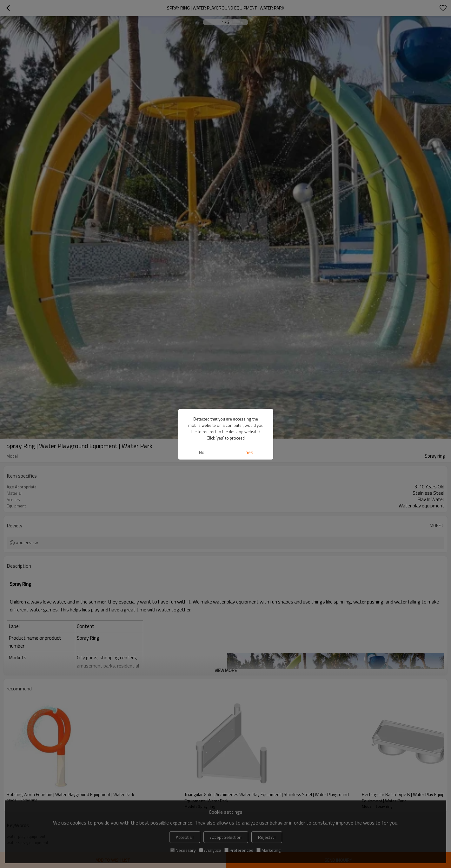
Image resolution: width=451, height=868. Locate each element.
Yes (249, 452)
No (202, 452)
